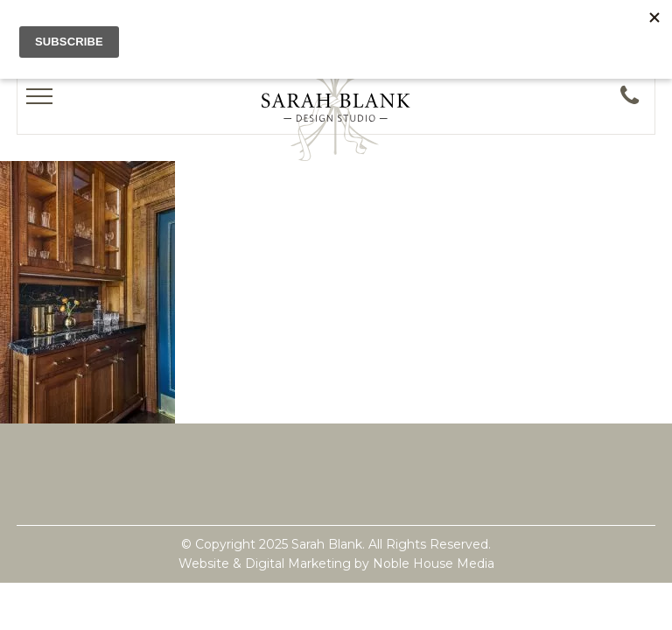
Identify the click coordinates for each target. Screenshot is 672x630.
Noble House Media (434, 563)
